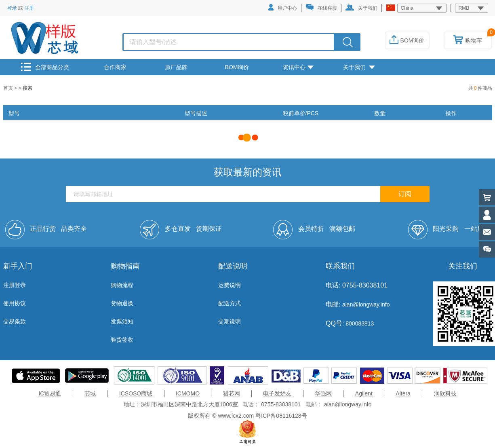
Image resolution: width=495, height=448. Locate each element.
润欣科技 (445, 393)
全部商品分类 (45, 67)
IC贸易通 (50, 393)
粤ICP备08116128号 (281, 416)
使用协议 (15, 303)
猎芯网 (232, 393)
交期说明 (230, 321)
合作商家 (115, 67)
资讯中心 (298, 67)
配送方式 (230, 303)
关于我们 (361, 8)
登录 (12, 8)
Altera (403, 393)
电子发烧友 (277, 393)
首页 (9, 88)
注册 (29, 8)
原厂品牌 (176, 67)
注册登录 (15, 285)
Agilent (364, 393)
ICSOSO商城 (136, 393)
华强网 (323, 393)
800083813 (359, 323)
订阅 (405, 194)
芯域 (90, 393)
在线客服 (321, 7)
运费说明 (230, 285)
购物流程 (122, 285)
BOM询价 (407, 40)
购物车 (468, 40)
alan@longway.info (366, 304)
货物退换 (122, 303)
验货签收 (122, 340)
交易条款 (15, 321)
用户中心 (283, 7)
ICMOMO (188, 393)
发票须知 (122, 321)
